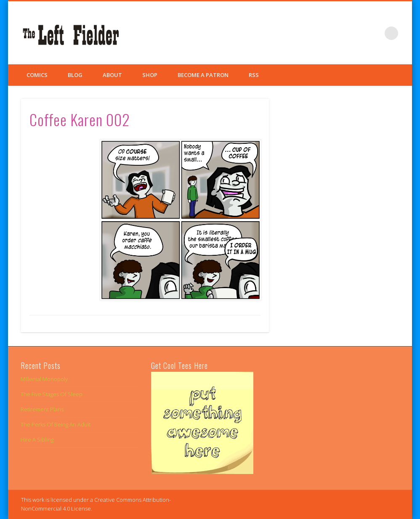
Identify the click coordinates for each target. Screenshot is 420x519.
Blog (75, 75)
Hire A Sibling (37, 440)
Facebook (340, 33)
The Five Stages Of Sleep (52, 394)
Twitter (357, 33)
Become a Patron (203, 75)
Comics (37, 75)
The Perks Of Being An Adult (56, 424)
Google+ (374, 33)
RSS (254, 75)
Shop (150, 75)
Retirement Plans (42, 409)
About (112, 75)
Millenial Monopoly (44, 379)
